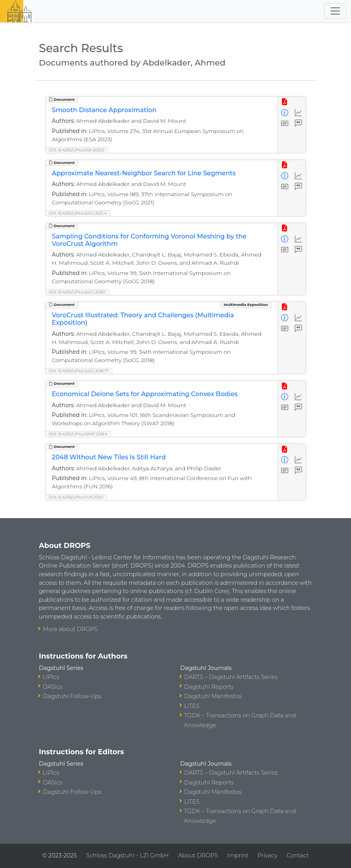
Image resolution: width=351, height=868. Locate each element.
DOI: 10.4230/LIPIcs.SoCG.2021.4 (78, 213)
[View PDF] (285, 102)
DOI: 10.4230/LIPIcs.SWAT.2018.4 (78, 434)
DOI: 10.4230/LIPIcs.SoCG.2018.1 (77, 292)
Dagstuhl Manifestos (213, 696)
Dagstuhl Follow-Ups (72, 696)
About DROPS (198, 855)
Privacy (267, 855)
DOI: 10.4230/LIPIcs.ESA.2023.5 (77, 150)
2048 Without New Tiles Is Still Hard (109, 457)
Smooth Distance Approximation (104, 110)
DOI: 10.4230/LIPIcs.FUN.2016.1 (76, 497)
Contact (298, 855)
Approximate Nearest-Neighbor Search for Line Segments (144, 173)
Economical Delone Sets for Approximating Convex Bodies (145, 394)
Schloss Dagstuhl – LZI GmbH (127, 855)
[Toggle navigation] (335, 11)
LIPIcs (51, 677)
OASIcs (53, 687)
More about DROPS (70, 629)
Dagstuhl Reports (209, 687)
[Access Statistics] (299, 113)
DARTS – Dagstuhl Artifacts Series (231, 677)
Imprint (238, 855)
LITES (192, 706)
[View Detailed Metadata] (285, 113)
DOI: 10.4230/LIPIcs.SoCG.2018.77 (79, 371)
